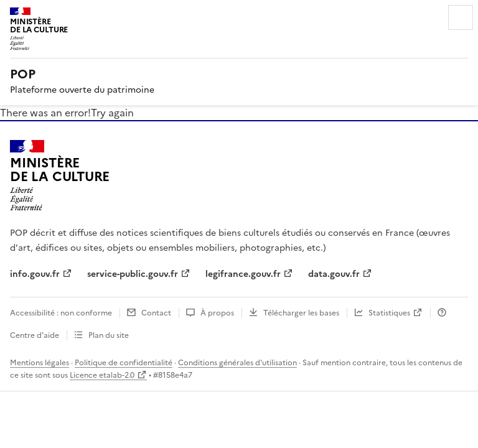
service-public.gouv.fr (133, 274)
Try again (112, 113)
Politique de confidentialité (124, 363)
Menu (461, 17)
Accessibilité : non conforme (61, 313)
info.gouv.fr (35, 274)
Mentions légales (40, 363)
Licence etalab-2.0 (102, 375)
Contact (156, 313)
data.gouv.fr (334, 274)
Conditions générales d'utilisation (237, 363)
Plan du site (109, 335)
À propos (217, 313)
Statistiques (389, 313)
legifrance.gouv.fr (243, 274)
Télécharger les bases (301, 313)
